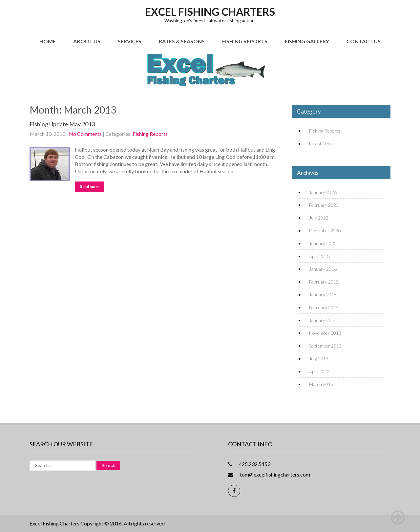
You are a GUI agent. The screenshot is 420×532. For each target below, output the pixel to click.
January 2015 (323, 295)
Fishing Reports (245, 41)
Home (48, 41)
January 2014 (323, 320)
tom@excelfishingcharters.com (275, 474)
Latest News (321, 144)
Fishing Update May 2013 (62, 124)
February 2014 (324, 307)
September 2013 (325, 346)
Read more (90, 187)
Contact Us (364, 41)
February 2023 (324, 205)
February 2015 (324, 282)
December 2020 (325, 231)
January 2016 (323, 269)
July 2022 (319, 218)
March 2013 (321, 384)
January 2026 (323, 192)
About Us (87, 41)
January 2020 (323, 243)
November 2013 (325, 333)
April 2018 (319, 256)
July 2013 (319, 359)
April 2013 (319, 371)
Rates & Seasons (182, 41)
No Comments (85, 134)
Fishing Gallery (307, 41)
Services (130, 41)
